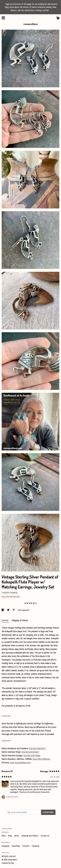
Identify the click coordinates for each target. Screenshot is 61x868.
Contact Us (45, 836)
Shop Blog (16, 846)
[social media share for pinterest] (14, 610)
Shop (4, 836)
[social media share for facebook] (3, 610)
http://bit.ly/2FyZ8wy (32, 755)
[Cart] (58, 19)
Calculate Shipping (9, 592)
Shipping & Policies (20, 620)
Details (5, 620)
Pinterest (26, 846)
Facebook (35, 846)
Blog (10, 836)
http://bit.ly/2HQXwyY (30, 752)
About (17, 836)
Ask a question (24, 610)
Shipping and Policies (30, 836)
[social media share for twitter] (8, 610)
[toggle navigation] (3, 18)
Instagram (6, 846)
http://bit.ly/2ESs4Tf (37, 748)
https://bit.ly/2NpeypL (42, 759)
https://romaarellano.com (20, 763)
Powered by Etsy (8, 863)
